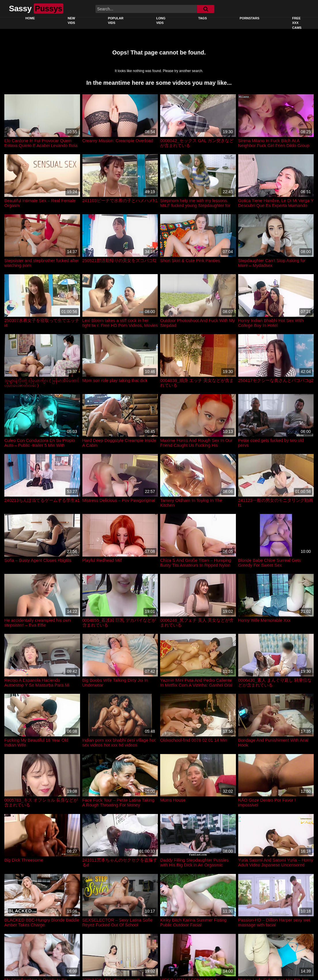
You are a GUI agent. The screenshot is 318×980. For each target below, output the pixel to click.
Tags (202, 18)
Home (30, 18)
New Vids (71, 21)
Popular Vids (116, 21)
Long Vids (161, 21)
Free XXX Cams (297, 23)
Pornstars (249, 18)
